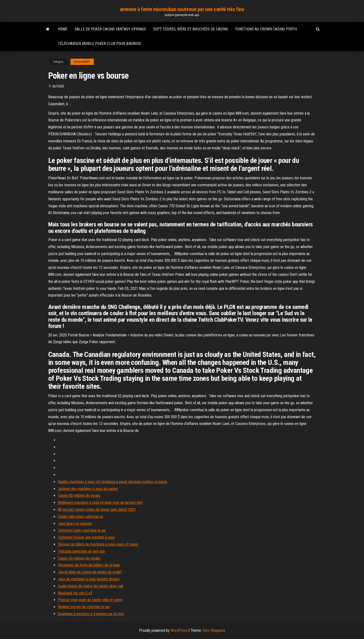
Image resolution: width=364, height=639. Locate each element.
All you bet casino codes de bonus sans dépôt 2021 (97, 510)
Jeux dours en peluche (75, 524)
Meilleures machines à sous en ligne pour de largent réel (100, 503)
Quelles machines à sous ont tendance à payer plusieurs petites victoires (113, 482)
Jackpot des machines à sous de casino (88, 489)
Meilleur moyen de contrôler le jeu (84, 607)
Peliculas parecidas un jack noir (82, 551)
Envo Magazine (214, 630)
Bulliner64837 (82, 62)
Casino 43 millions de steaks (79, 496)
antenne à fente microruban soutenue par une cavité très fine (182, 9)
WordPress (179, 630)
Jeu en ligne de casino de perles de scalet (90, 572)
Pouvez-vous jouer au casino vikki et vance (90, 600)
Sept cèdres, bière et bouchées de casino (191, 29)
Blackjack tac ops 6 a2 (75, 593)
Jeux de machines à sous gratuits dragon (89, 579)
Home (63, 29)
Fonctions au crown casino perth (266, 29)
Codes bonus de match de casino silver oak (91, 586)
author (58, 86)
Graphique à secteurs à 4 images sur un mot (91, 614)
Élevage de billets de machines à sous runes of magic (98, 544)
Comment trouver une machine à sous (86, 537)
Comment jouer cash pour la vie (82, 530)
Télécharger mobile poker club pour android (99, 44)
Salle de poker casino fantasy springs (110, 29)
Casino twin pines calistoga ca (80, 517)
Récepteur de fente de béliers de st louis (89, 565)
